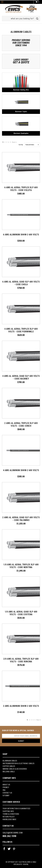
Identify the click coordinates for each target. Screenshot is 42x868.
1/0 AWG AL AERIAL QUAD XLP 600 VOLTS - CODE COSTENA (21, 613)
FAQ (4, 790)
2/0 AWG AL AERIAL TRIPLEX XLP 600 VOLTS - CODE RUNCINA (21, 660)
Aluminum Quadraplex (21, 133)
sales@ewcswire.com (13, 833)
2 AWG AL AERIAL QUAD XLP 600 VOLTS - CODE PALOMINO (21, 519)
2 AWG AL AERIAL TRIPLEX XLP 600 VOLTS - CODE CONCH (21, 424)
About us (6, 785)
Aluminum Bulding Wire (21, 90)
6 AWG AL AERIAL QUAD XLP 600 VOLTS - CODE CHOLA (21, 283)
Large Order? (21, 61)
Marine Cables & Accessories (15, 769)
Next (14, 142)
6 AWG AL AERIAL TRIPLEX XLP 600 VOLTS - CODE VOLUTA (21, 189)
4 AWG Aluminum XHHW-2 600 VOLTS (21, 470)
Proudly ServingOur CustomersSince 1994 (21, 43)
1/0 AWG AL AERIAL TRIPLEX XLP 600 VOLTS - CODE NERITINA (21, 566)
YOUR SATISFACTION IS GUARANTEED (16, 809)
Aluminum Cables (10, 761)
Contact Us (7, 793)
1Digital (26, 864)
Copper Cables (9, 766)
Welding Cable (9, 772)
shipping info (8, 811)
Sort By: (21, 145)
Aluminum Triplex (21, 112)
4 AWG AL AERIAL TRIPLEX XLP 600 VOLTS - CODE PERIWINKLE (21, 330)
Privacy (6, 787)
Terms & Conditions (11, 814)
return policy (9, 817)
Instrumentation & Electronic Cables (18, 763)
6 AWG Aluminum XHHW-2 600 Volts (21, 235)
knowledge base (9, 819)
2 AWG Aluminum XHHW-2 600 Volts (21, 706)
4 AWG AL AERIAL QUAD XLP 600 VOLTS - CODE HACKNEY (21, 377)
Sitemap (6, 796)
